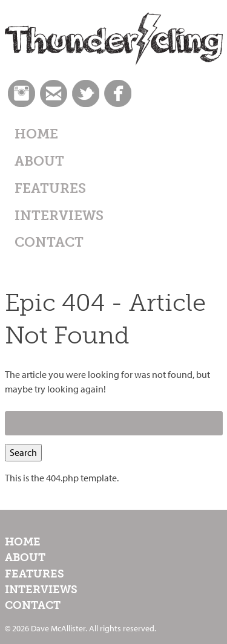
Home (36, 134)
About (39, 161)
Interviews (59, 216)
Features (50, 188)
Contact (49, 242)
